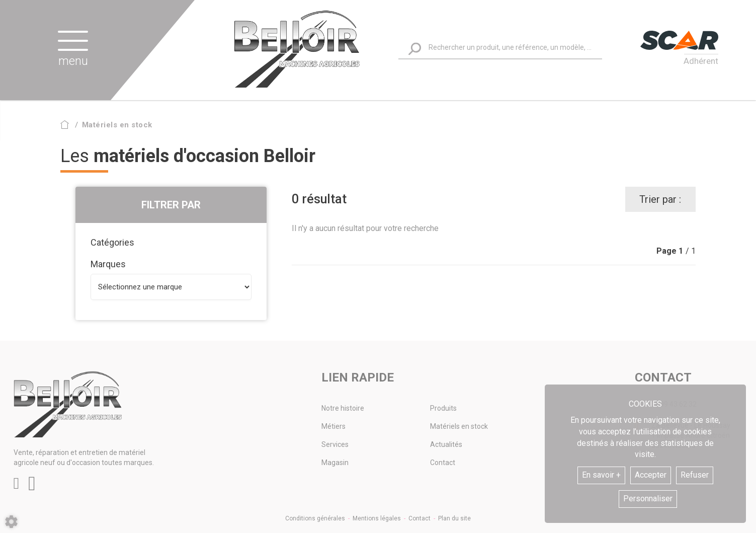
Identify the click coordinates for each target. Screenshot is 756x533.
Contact (443, 463)
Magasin (335, 463)
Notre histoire (343, 408)
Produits (443, 408)
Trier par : (660, 199)
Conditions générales (315, 518)
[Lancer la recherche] (415, 49)
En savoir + (601, 475)
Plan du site (454, 518)
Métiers (333, 426)
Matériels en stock (459, 426)
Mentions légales (377, 518)
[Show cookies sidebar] (11, 522)
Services (335, 444)
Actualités (446, 444)
